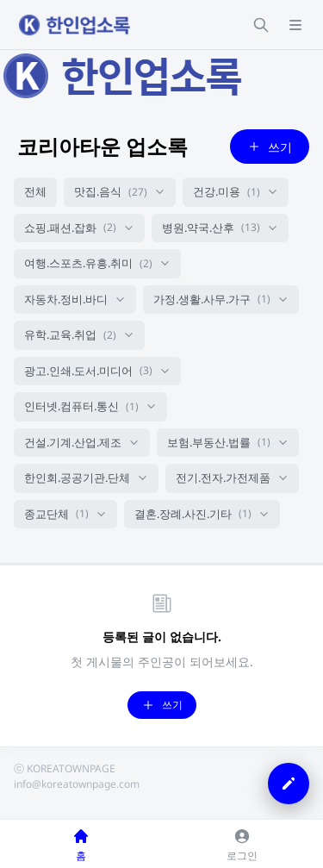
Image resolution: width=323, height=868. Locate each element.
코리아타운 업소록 (102, 146)
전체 (35, 191)
